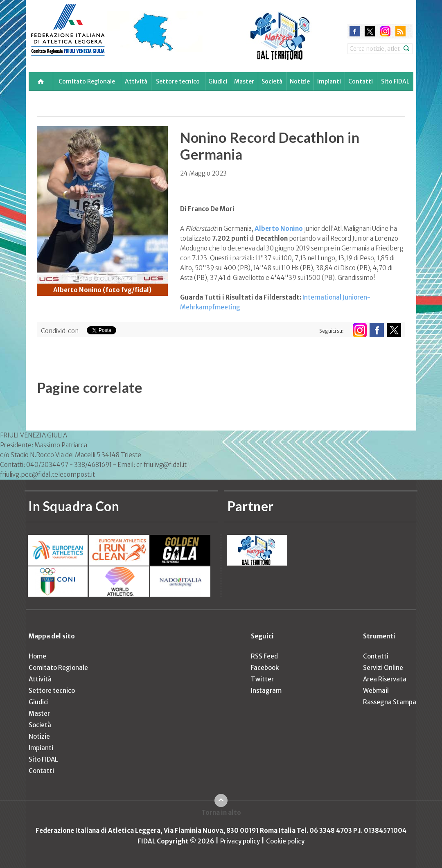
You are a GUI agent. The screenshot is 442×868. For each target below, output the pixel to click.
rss (400, 31)
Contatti (361, 81)
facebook (355, 31)
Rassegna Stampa (390, 702)
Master (244, 81)
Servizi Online (383, 668)
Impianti (329, 81)
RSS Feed (264, 656)
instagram (385, 31)
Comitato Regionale (87, 81)
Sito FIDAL (395, 81)
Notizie (300, 81)
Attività (136, 81)
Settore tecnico (178, 81)
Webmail (376, 691)
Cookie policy (285, 841)
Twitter (262, 679)
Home (37, 656)
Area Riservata (385, 679)
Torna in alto (221, 813)
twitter (370, 31)
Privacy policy (240, 841)
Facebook (265, 668)
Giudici (218, 81)
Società (272, 81)
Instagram (266, 691)
